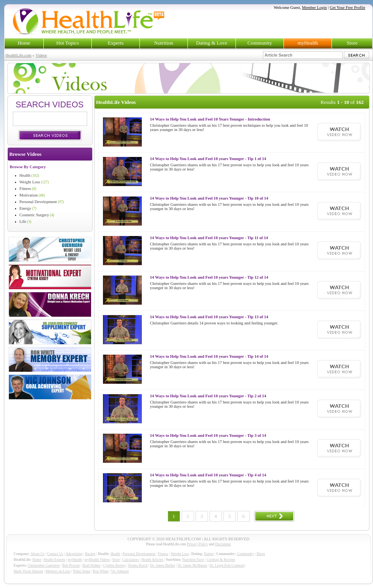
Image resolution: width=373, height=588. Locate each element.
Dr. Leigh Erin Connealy (227, 566)
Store (352, 43)
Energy (25, 208)
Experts (116, 43)
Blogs (261, 554)
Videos (41, 55)
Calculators (131, 560)
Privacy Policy (197, 544)
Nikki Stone (82, 571)
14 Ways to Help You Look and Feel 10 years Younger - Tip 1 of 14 (208, 159)
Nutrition (164, 43)
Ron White (101, 571)
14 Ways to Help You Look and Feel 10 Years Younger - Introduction (210, 119)
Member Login (315, 8)
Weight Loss (30, 182)
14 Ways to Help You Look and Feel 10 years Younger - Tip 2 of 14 (208, 396)
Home (24, 43)
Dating (209, 554)
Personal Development (38, 202)
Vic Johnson (120, 571)
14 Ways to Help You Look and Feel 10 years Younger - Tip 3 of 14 (208, 435)
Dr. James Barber (163, 566)
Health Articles (152, 560)
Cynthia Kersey (114, 566)
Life (23, 222)
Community (260, 43)
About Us (38, 554)
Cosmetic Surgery (34, 215)
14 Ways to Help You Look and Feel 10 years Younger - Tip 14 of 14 (209, 356)
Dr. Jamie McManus (193, 566)
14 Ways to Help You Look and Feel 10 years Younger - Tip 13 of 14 (209, 317)
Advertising (74, 554)
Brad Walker (92, 566)
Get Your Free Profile (347, 8)
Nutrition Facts (193, 560)
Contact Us (55, 554)
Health (25, 175)
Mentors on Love (58, 571)
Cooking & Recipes (221, 560)
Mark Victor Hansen (28, 571)
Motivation (28, 195)
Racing (90, 554)
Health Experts (55, 560)
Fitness (25, 189)
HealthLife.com (18, 55)
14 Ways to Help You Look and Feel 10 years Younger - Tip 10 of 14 (209, 198)
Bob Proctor (71, 566)
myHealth (308, 43)
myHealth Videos (97, 560)
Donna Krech (138, 566)
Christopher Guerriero (44, 566)
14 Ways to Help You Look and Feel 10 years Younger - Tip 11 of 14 (209, 238)
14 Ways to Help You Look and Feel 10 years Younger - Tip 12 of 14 (209, 277)
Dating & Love (212, 43)
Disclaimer (223, 544)
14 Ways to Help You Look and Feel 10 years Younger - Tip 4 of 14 (208, 475)
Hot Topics (67, 43)
